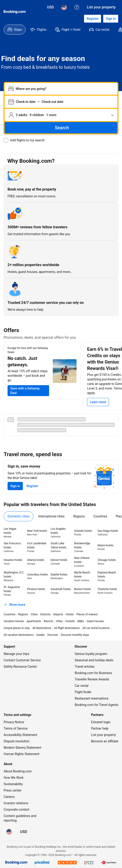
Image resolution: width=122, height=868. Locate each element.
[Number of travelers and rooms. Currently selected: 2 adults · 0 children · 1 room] (61, 115)
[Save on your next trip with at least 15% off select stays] (28, 391)
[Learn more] (98, 402)
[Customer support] (77, 7)
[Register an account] (93, 19)
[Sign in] (111, 19)
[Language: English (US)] (64, 7)
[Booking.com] (15, 12)
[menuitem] (15, 30)
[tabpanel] (61, 568)
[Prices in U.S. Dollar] (51, 7)
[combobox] (65, 89)
